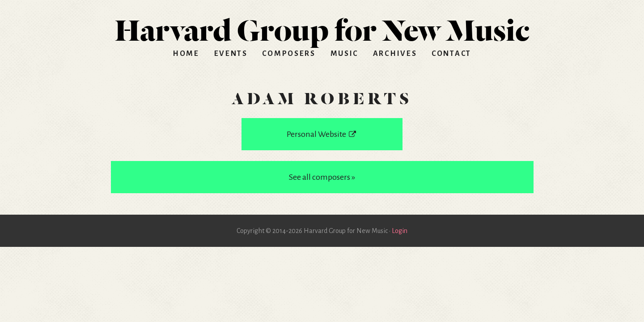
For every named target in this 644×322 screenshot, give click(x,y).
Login (400, 231)
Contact (451, 54)
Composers (289, 54)
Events (231, 54)
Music (345, 54)
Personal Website (322, 134)
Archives (395, 54)
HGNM (322, 27)
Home (186, 54)
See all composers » (322, 177)
